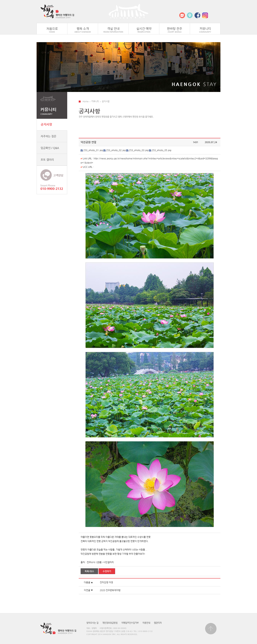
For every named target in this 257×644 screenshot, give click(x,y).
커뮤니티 (205, 29)
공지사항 (46, 124)
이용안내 (146, 623)
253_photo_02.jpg (116, 150)
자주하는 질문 (48, 136)
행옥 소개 (83, 29)
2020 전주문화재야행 (110, 590)
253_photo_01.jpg (93, 150)
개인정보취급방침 (110, 623)
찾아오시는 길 (92, 623)
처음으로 (52, 29)
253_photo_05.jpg (161, 150)
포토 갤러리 (47, 160)
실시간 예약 (144, 29)
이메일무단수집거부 (130, 623)
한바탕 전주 (175, 29)
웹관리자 (158, 623)
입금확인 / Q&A (50, 148)
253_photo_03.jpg (139, 150)
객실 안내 (113, 29)
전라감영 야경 (106, 582)
